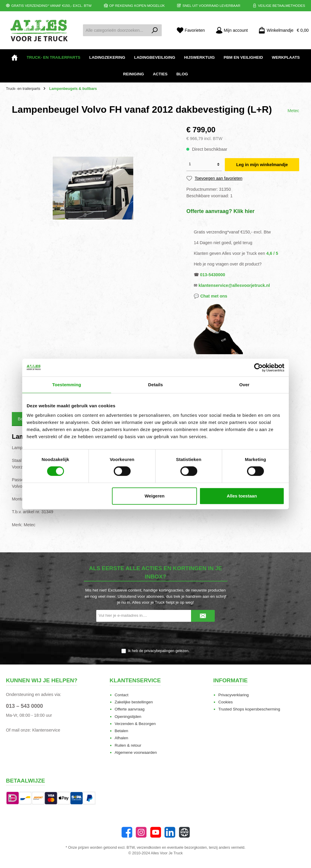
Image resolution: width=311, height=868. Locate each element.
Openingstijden (128, 717)
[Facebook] (127, 832)
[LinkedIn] (170, 832)
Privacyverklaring (234, 695)
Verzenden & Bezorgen (135, 724)
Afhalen (121, 738)
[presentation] (155, 635)
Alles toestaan (242, 496)
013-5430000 (213, 275)
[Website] (184, 832)
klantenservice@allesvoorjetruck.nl (234, 285)
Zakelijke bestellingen (134, 702)
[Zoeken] (155, 30)
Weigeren (154, 496)
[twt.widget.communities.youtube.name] (156, 832)
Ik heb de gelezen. (159, 651)
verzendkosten (149, 848)
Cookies (226, 702)
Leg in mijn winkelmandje (262, 165)
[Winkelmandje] (282, 30)
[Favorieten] (191, 30)
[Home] (15, 58)
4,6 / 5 (272, 253)
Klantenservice (46, 730)
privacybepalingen (159, 651)
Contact (122, 695)
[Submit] (203, 616)
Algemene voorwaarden (136, 752)
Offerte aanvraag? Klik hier (220, 211)
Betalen (121, 731)
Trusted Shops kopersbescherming (249, 709)
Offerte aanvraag (130, 709)
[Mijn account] (232, 30)
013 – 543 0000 (24, 706)
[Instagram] (141, 832)
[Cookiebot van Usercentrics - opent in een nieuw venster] (258, 368)
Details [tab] (155, 385)
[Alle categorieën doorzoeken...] (116, 30)
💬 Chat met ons (210, 296)
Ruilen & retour (128, 745)
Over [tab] (245, 385)
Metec (293, 111)
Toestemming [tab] (67, 385)
